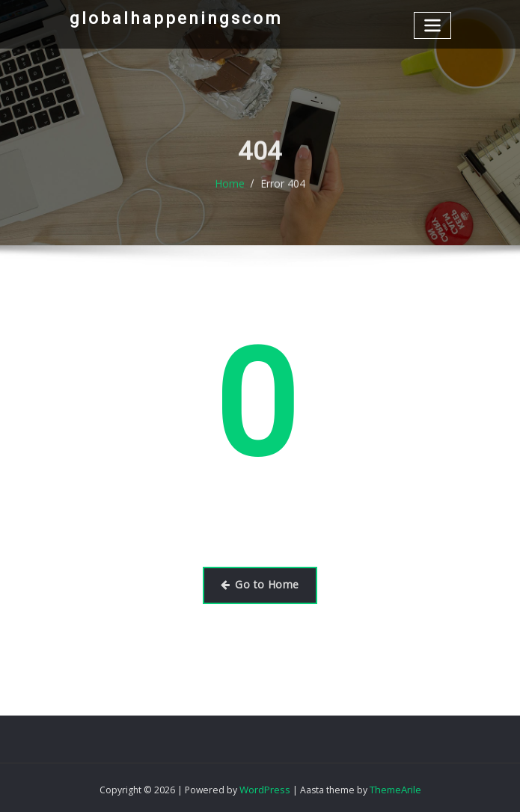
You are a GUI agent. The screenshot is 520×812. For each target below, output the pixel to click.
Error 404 (281, 193)
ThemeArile (394, 786)
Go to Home (260, 584)
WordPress (265, 786)
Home (232, 193)
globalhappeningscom (165, 17)
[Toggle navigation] (433, 24)
